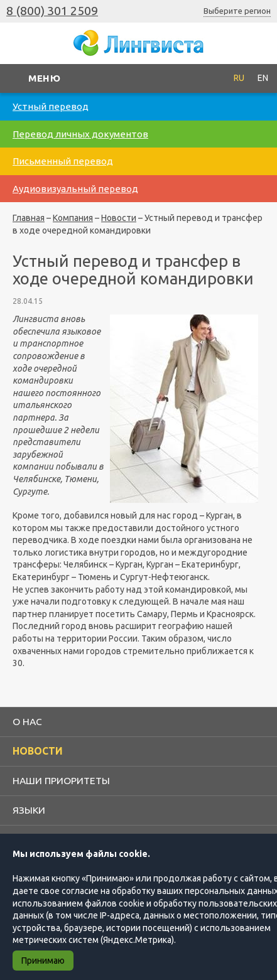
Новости (119, 218)
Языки (29, 810)
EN (263, 78)
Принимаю (43, 961)
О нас (27, 721)
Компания (73, 218)
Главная (29, 218)
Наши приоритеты (61, 780)
